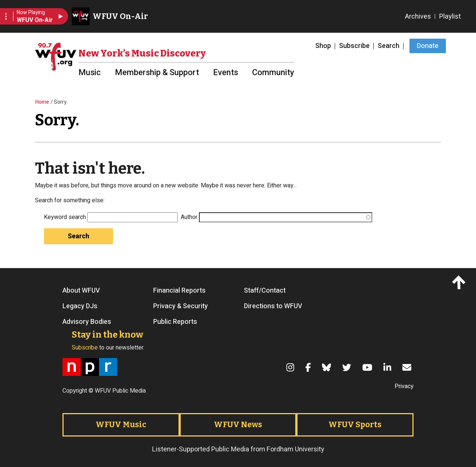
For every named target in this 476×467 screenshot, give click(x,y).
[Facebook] (309, 367)
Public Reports (175, 322)
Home (42, 102)
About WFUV (81, 291)
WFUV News (238, 425)
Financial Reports (179, 291)
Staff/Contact (265, 291)
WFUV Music (121, 425)
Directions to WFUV (273, 306)
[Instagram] (291, 367)
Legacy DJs (80, 306)
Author (189, 217)
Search (389, 46)
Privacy (404, 386)
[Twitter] (348, 367)
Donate (428, 46)
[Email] (408, 367)
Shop (323, 46)
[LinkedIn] (388, 367)
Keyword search (65, 217)
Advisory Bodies (87, 322)
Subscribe (354, 46)
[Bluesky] (328, 367)
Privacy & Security (181, 306)
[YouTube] (368, 367)
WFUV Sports (355, 425)
